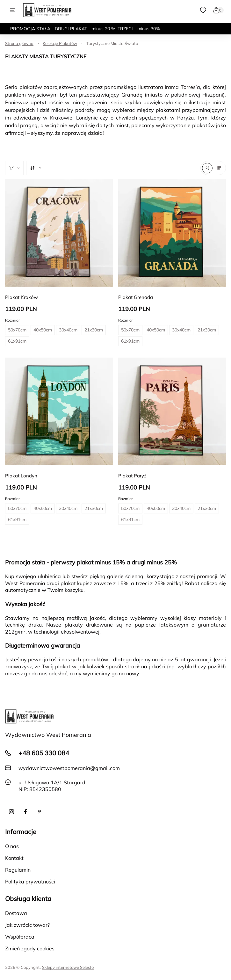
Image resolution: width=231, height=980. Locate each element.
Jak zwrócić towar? (27, 925)
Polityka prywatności (30, 882)
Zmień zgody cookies (30, 948)
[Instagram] (11, 812)
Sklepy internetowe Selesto (68, 967)
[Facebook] (25, 812)
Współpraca (20, 937)
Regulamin (18, 870)
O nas (12, 846)
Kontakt (14, 858)
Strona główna (19, 43)
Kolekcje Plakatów (60, 43)
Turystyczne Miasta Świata (112, 43)
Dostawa (16, 913)
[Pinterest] (40, 812)
